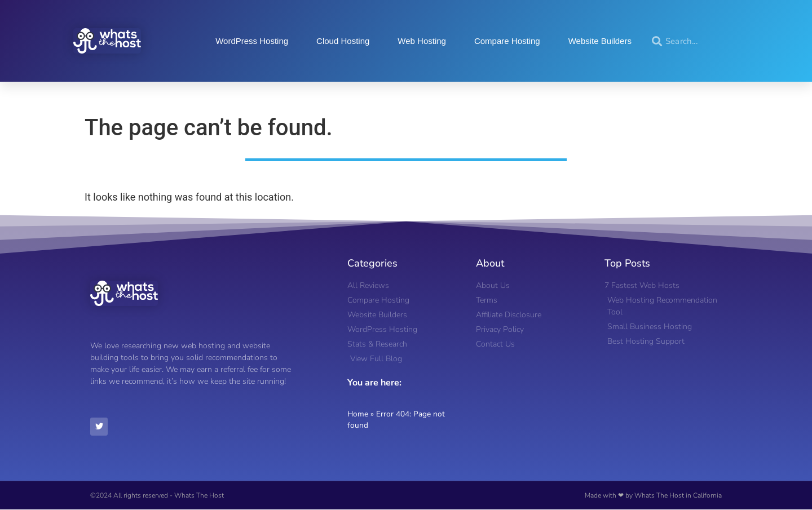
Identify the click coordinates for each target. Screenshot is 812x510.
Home (358, 414)
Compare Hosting (507, 41)
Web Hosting (422, 41)
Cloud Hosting (343, 41)
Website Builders (600, 41)
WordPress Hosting (252, 41)
